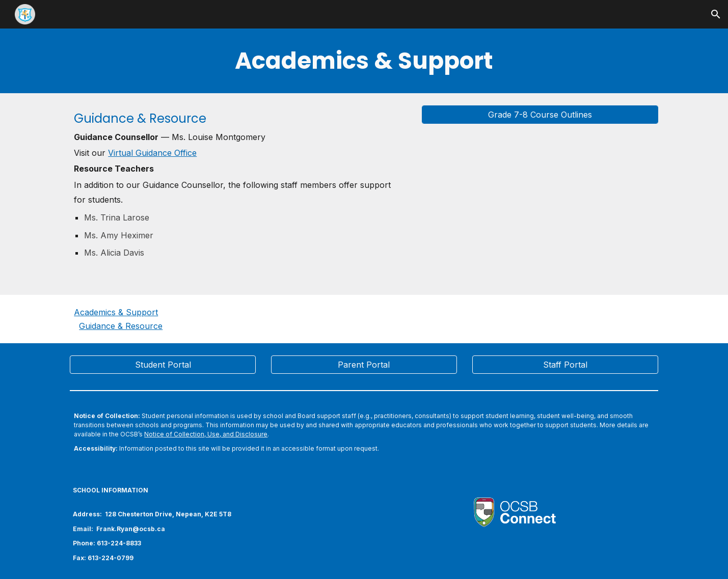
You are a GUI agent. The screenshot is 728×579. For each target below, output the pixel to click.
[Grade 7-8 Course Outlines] (540, 115)
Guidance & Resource (121, 326)
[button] (716, 14)
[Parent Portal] (364, 365)
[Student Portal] (163, 365)
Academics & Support (116, 312)
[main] (364, 61)
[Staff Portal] (565, 365)
